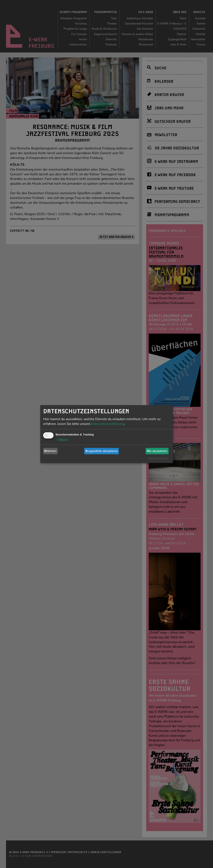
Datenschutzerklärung (108, 424)
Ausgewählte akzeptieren (102, 451)
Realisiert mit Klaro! (158, 458)
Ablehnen (50, 451)
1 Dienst (62, 440)
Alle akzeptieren (157, 451)
